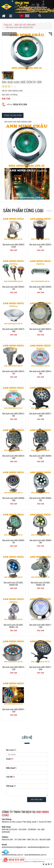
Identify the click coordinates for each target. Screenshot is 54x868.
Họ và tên (11, 750)
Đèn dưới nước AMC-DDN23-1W (41, 246)
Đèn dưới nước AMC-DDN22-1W (14, 288)
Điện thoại (11, 768)
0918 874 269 (20, 104)
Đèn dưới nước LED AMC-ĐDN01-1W (14, 626)
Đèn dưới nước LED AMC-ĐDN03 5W (14, 584)
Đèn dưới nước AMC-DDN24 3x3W (13, 246)
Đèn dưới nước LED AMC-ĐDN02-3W (41, 584)
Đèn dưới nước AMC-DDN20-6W (41, 288)
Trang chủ (8, 25)
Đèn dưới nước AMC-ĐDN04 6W (40, 541)
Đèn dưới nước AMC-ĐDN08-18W (14, 499)
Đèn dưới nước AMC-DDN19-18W (14, 330)
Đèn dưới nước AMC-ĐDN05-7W (14, 541)
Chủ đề (10, 777)
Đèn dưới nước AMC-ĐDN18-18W (19, 27)
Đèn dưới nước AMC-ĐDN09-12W (41, 457)
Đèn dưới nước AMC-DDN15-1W (14, 372)
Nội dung (11, 786)
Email (10, 759)
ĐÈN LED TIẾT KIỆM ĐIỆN (25, 25)
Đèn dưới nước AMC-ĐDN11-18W (41, 415)
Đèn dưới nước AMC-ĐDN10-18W (14, 457)
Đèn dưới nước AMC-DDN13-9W (41, 372)
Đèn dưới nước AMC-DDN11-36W (41, 668)
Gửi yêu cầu (37, 800)
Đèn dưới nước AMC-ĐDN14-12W (14, 668)
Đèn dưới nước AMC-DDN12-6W (14, 415)
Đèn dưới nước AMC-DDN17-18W (41, 626)
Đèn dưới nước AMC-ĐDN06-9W (41, 499)
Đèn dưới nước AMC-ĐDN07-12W (14, 710)
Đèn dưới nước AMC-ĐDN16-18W (41, 330)
